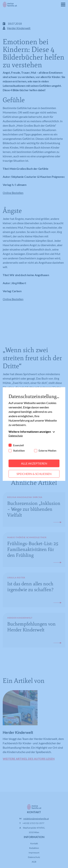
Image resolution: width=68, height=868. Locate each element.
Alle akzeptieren (34, 463)
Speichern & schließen (34, 474)
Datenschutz (16, 436)
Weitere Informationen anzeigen (30, 432)
